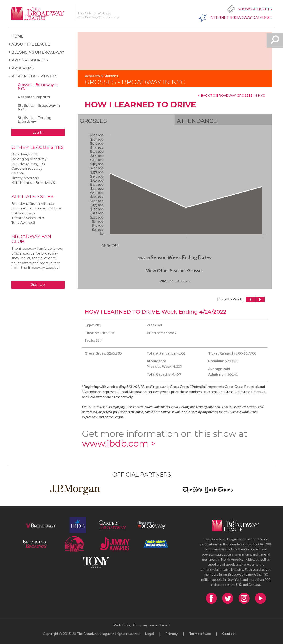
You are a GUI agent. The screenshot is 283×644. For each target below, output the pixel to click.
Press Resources (30, 60)
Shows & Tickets (255, 9)
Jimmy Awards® (25, 178)
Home (17, 36)
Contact (229, 633)
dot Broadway (23, 213)
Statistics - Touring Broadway (34, 120)
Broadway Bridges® (28, 164)
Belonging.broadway (29, 159)
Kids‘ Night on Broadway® (33, 183)
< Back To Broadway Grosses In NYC (231, 96)
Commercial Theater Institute (36, 208)
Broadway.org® (25, 154)
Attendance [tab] (197, 121)
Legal (150, 633)
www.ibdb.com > (119, 443)
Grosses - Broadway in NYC (38, 87)
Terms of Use (200, 633)
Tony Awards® (24, 223)
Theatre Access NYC (29, 218)
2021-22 (166, 281)
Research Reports (34, 97)
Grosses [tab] (93, 121)
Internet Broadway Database (241, 18)
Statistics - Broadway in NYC (39, 107)
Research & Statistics (34, 76)
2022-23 (183, 281)
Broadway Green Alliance (33, 204)
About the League (31, 44)
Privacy (172, 633)
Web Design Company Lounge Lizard (142, 625)
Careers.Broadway (27, 168)
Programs (23, 68)
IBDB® (18, 173)
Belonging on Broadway (38, 52)
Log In (38, 132)
